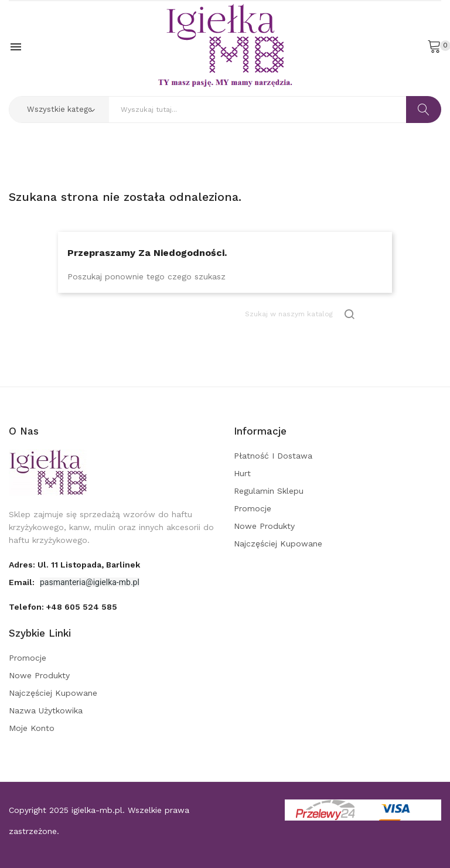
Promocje (253, 508)
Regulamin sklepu (269, 491)
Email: (23, 582)
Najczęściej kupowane (278, 544)
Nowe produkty (264, 526)
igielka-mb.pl (97, 810)
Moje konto (32, 728)
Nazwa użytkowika (46, 710)
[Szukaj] (301, 314)
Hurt (242, 473)
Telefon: (63, 607)
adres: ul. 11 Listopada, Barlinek (74, 565)
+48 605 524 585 (82, 607)
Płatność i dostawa (273, 456)
